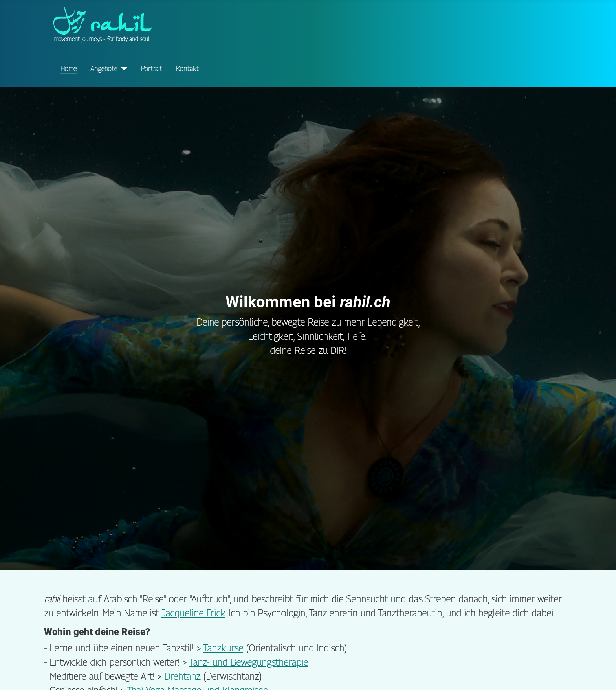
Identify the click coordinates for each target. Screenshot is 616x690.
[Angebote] (122, 69)
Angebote (104, 69)
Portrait (152, 69)
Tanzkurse (223, 648)
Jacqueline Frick (193, 613)
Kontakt (187, 69)
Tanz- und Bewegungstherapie (249, 662)
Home (69, 69)
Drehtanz (182, 676)
